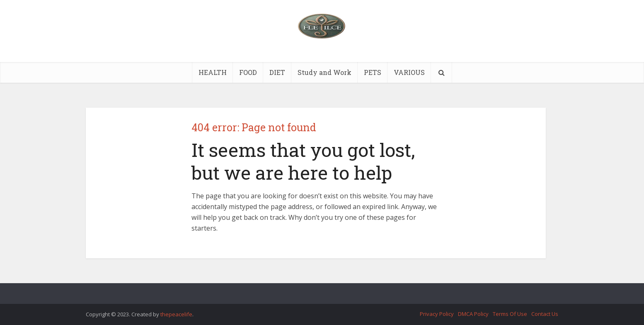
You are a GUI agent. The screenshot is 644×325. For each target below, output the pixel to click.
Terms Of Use (510, 314)
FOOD (248, 72)
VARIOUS (409, 72)
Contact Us (545, 314)
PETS (373, 72)
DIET (277, 72)
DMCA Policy (473, 314)
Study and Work (324, 72)
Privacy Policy (437, 314)
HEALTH (213, 72)
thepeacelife (176, 314)
